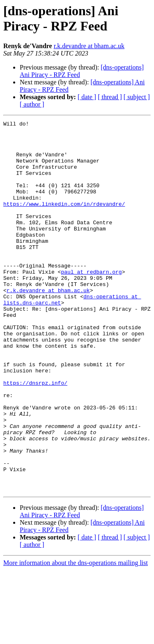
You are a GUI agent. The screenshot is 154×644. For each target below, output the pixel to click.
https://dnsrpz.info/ (35, 436)
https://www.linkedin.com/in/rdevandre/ (64, 221)
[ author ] (32, 104)
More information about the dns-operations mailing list (76, 637)
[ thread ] (110, 97)
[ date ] (87, 97)
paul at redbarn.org (91, 302)
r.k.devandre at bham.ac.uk (89, 46)
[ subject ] (137, 97)
